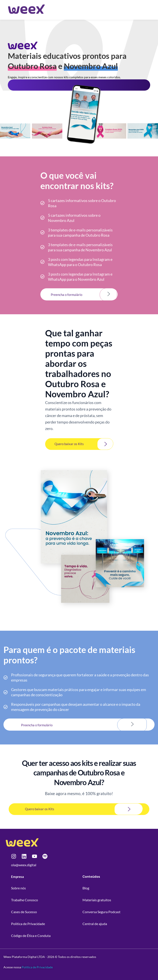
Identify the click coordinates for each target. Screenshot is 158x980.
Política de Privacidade (37, 967)
